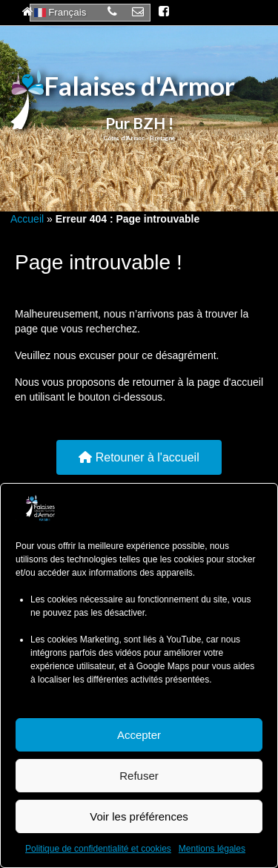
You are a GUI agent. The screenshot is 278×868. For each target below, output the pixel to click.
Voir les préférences (139, 816)
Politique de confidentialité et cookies (98, 849)
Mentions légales (212, 849)
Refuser (139, 776)
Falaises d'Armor (139, 85)
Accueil (27, 219)
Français (60, 13)
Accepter (139, 735)
